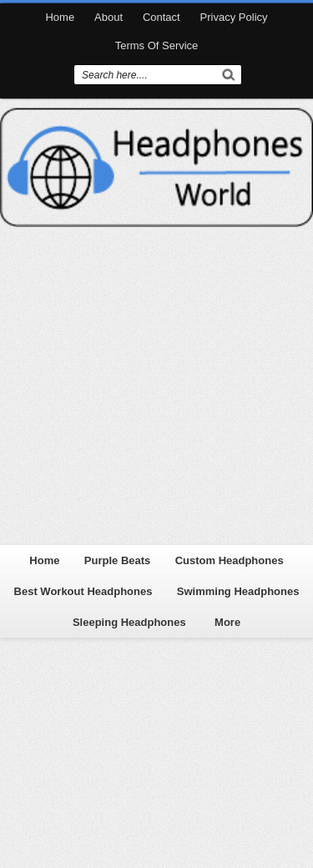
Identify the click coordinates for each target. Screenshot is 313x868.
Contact (162, 17)
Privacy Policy (234, 17)
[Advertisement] (156, 384)
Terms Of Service (157, 45)
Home (60, 17)
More (227, 622)
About (109, 17)
